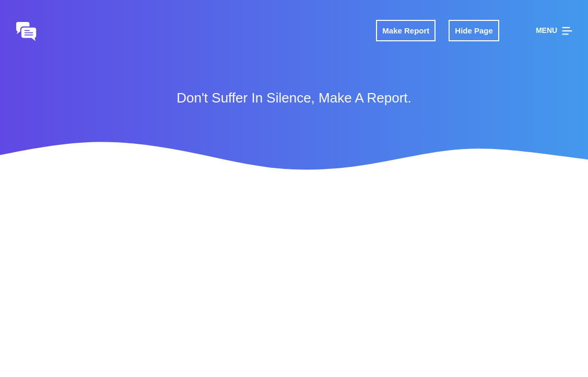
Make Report (406, 31)
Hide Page (474, 31)
